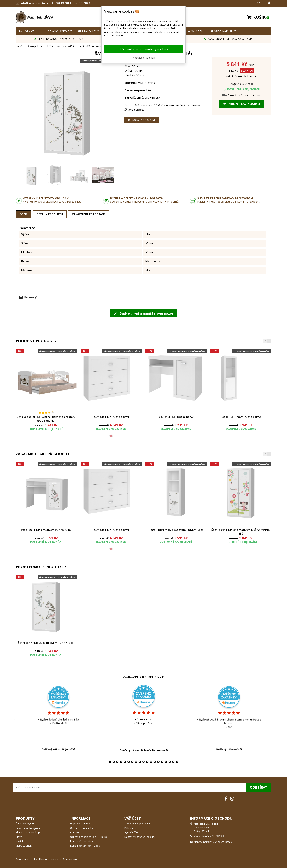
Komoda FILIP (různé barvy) (111, 417)
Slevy (19, 837)
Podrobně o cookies (81, 841)
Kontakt (75, 832)
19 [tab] (177, 762)
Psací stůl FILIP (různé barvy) (176, 417)
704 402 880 (62, 3)
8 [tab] (136, 762)
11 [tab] (147, 762)
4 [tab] (121, 762)
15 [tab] (162, 762)
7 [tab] (132, 762)
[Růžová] (111, 436)
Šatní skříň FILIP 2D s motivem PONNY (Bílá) (46, 643)
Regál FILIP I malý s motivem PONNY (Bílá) (176, 530)
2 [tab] (114, 762)
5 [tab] (125, 762)
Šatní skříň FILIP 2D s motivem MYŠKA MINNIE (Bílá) (241, 532)
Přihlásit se (131, 828)
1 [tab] (110, 762)
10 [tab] (143, 762)
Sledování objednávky (137, 824)
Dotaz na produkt (142, 120)
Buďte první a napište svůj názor (143, 313)
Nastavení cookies (144, 58)
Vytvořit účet (131, 832)
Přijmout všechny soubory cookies (144, 49)
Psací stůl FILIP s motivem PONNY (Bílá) (46, 530)
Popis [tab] (23, 214)
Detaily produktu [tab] (50, 214)
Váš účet (133, 818)
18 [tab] (173, 762)
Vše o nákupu (222, 31)
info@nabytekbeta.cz (34, 3)
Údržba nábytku (25, 824)
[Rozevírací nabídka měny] (260, 3)
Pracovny (87, 31)
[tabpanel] (144, 718)
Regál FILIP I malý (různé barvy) (241, 417)
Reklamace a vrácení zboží (85, 846)
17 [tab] (170, 762)
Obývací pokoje (56, 31)
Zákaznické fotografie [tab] (89, 214)
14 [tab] (158, 762)
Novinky (20, 841)
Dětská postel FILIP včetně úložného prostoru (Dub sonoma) (46, 419)
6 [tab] (129, 762)
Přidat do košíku (241, 104)
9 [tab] (140, 762)
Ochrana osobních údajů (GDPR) (88, 837)
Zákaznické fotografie (28, 828)
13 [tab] (155, 762)
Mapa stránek (24, 846)
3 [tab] (117, 762)
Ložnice (27, 31)
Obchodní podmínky (82, 828)
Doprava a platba (80, 824)
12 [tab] (151, 762)
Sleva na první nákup (28, 832)
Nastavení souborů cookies (140, 837)
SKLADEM (196, 31)
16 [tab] (166, 762)
